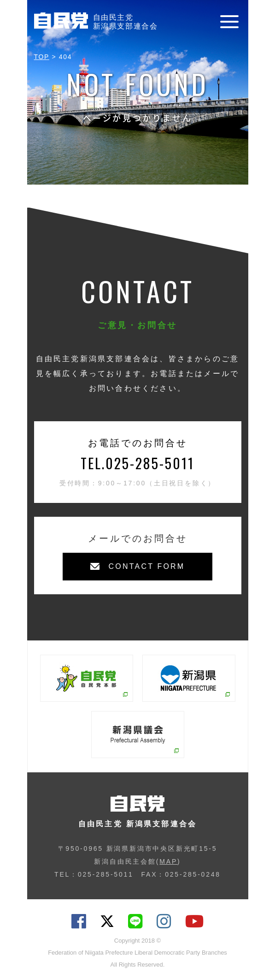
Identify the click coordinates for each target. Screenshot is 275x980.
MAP (168, 861)
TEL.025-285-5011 (137, 463)
